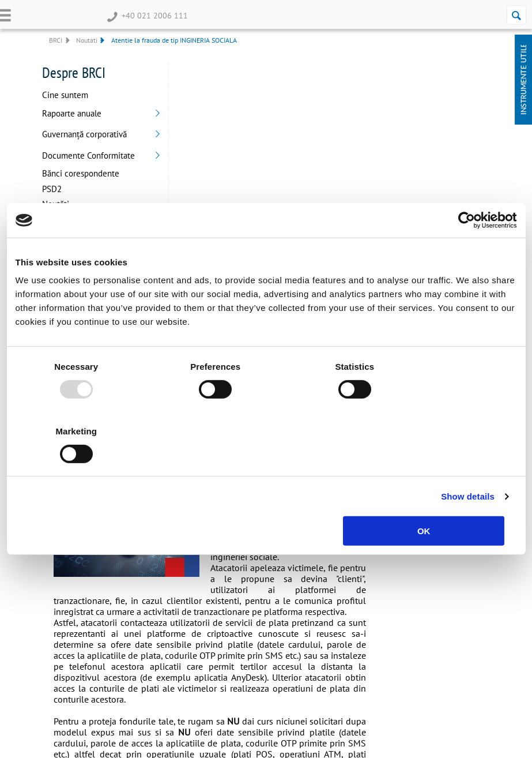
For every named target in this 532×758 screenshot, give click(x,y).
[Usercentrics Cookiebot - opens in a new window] (467, 253)
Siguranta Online (344, 656)
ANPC (327, 633)
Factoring (148, 648)
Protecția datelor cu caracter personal (349, 617)
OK (434, 499)
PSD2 (51, 189)
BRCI (55, 40)
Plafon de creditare (163, 625)
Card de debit (62, 625)
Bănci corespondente (80, 174)
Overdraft (56, 602)
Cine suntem (65, 95)
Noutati (86, 40)
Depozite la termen (72, 613)
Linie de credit (156, 613)
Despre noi (243, 602)
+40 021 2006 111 (146, 16)
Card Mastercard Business (173, 660)
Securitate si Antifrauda (354, 644)
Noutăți (55, 204)
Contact (238, 660)
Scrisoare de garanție (166, 637)
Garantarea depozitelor (354, 667)
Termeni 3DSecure (347, 602)
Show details (468, 464)
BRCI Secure (245, 648)
